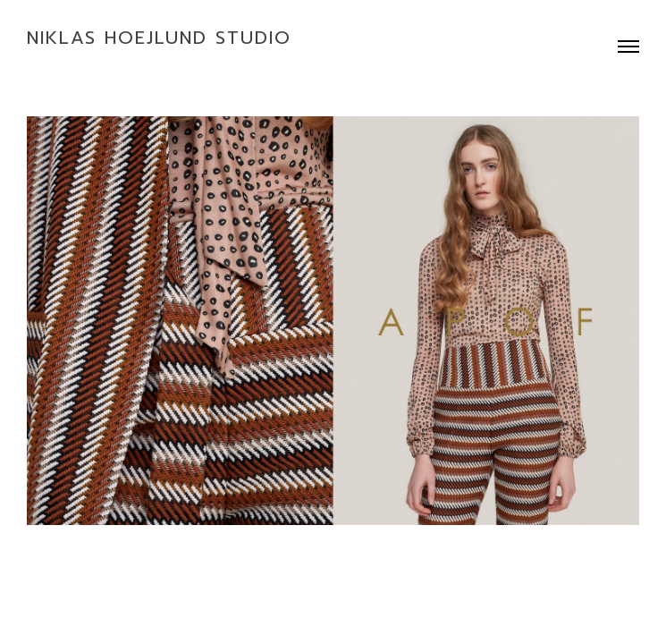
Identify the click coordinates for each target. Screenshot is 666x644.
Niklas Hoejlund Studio (159, 38)
